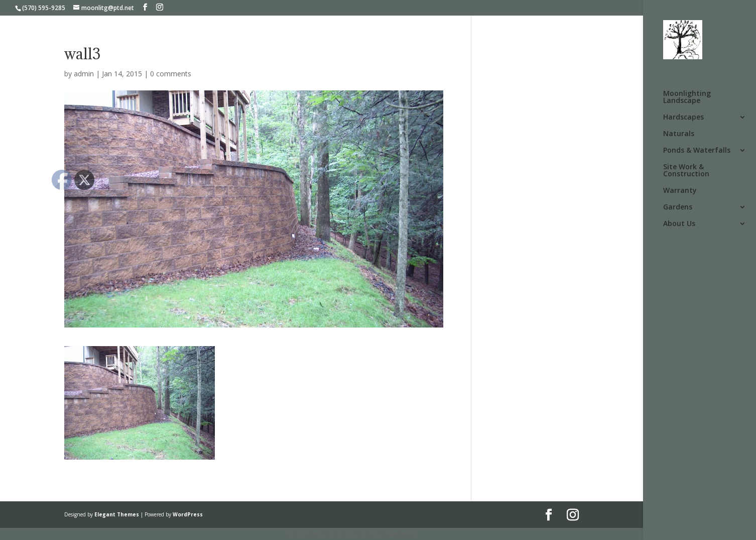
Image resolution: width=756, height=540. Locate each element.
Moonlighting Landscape (687, 97)
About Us (679, 224)
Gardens (678, 207)
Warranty (680, 191)
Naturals (679, 134)
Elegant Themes (117, 514)
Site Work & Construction (686, 171)
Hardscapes (683, 118)
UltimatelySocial (446, 534)
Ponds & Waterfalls (697, 151)
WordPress (188, 514)
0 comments (171, 74)
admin (84, 74)
